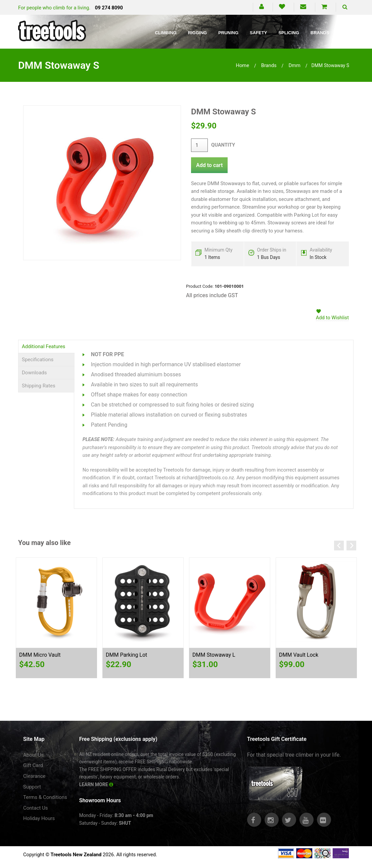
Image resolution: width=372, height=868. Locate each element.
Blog (347, 33)
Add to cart (209, 165)
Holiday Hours (39, 818)
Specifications (38, 360)
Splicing (289, 33)
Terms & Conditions (45, 797)
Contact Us (36, 808)
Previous (339, 546)
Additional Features (43, 346)
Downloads (34, 373)
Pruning (228, 33)
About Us (33, 755)
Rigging (197, 33)
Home (242, 65)
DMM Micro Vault (40, 655)
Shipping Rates (39, 386)
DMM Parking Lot (126, 655)
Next (351, 546)
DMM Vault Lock (299, 655)
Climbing (166, 33)
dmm (294, 65)
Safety (258, 33)
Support (32, 787)
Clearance (34, 776)
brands (269, 65)
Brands (320, 33)
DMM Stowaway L (214, 655)
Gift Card (33, 765)
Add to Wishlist (332, 318)
